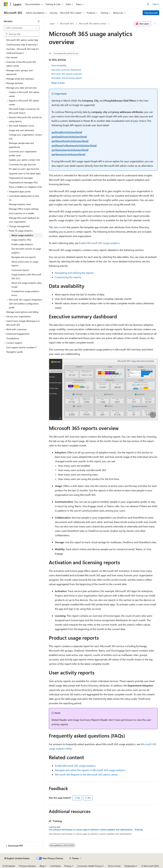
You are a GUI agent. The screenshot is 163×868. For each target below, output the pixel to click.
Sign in (156, 4)
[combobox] (22, 28)
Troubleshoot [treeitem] (13, 338)
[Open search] (148, 4)
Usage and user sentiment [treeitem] (22, 130)
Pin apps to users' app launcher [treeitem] (24, 169)
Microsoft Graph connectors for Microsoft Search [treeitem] (24, 111)
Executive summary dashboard (66, 70)
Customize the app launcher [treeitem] (22, 164)
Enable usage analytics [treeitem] (22, 244)
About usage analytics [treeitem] (22, 235)
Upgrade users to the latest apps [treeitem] (25, 173)
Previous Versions (27, 866)
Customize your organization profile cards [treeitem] (23, 153)
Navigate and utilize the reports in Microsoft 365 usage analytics (90, 770)
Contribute (55, 866)
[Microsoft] (6, 4)
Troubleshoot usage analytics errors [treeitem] (25, 293)
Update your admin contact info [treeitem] (24, 160)
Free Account (151, 13)
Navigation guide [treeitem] (15, 352)
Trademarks (130, 866)
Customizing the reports (68, 277)
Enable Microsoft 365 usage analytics (99, 243)
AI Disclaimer (9, 866)
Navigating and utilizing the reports (74, 273)
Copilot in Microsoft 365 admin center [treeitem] (24, 94)
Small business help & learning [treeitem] (21, 45)
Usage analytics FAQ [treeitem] (21, 240)
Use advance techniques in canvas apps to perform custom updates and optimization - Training (96, 830)
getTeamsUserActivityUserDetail (70, 150)
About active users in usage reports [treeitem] (25, 264)
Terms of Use (114, 866)
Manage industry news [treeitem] (20, 204)
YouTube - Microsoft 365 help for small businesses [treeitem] (23, 51)
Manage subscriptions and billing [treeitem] (22, 312)
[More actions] (155, 24)
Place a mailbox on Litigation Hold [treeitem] (25, 187)
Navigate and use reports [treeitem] (24, 257)
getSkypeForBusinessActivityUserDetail (74, 145)
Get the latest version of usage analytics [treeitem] (26, 251)
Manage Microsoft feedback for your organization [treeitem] (24, 220)
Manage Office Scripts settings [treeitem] (24, 209)
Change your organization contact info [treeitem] (25, 137)
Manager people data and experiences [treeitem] (21, 145)
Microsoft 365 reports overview (67, 74)
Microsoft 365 (67, 23)
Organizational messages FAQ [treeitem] (23, 182)
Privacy (68, 866)
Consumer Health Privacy (90, 866)
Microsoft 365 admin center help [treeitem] (22, 40)
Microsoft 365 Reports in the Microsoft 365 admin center (86, 774)
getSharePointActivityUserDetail (70, 141)
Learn (52, 23)
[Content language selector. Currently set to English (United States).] (17, 858)
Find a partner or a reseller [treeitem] (22, 213)
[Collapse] (39, 21)
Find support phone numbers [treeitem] (20, 347)
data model (60, 227)
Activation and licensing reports (67, 78)
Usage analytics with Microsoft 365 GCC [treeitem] (26, 276)
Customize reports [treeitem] (20, 270)
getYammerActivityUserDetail (68, 154)
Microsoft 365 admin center (92, 23)
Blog (42, 866)
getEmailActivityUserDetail (67, 132)
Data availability (59, 65)
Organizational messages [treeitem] (21, 178)
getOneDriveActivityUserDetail (69, 137)
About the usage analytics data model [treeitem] (26, 285)
